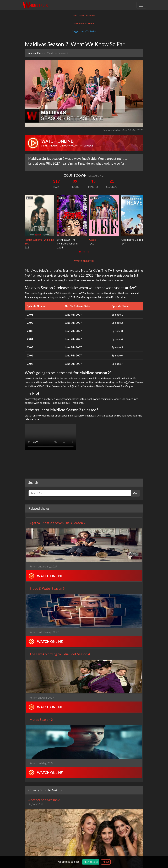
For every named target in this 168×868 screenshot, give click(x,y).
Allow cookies (91, 862)
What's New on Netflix (84, 16)
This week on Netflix (84, 23)
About (106, 862)
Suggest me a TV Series (84, 31)
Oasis (93, 240)
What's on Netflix (84, 261)
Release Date (35, 53)
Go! (135, 493)
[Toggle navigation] (141, 5)
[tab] (80, 252)
